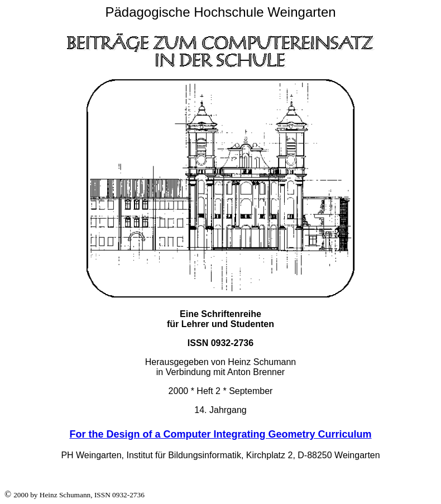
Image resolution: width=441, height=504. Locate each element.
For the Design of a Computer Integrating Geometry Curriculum (220, 434)
